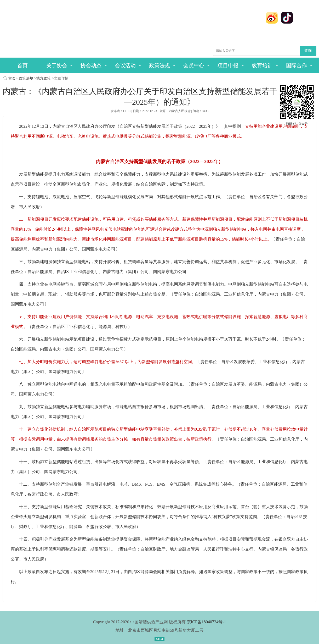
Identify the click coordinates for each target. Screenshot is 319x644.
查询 (308, 51)
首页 (22, 65)
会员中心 (197, 65)
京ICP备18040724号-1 (206, 622)
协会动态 (94, 65)
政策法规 (163, 65)
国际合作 (300, 65)
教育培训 (265, 65)
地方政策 (43, 78)
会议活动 (128, 65)
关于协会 (60, 65)
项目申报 (231, 65)
